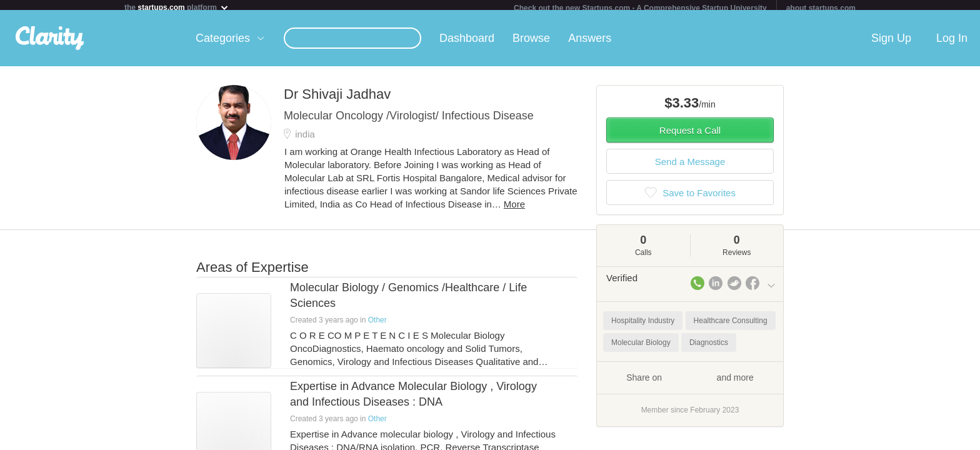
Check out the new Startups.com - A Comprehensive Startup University (640, 8)
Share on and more (690, 382)
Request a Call (690, 135)
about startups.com (821, 8)
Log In (952, 43)
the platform (177, 7)
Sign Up (891, 43)
